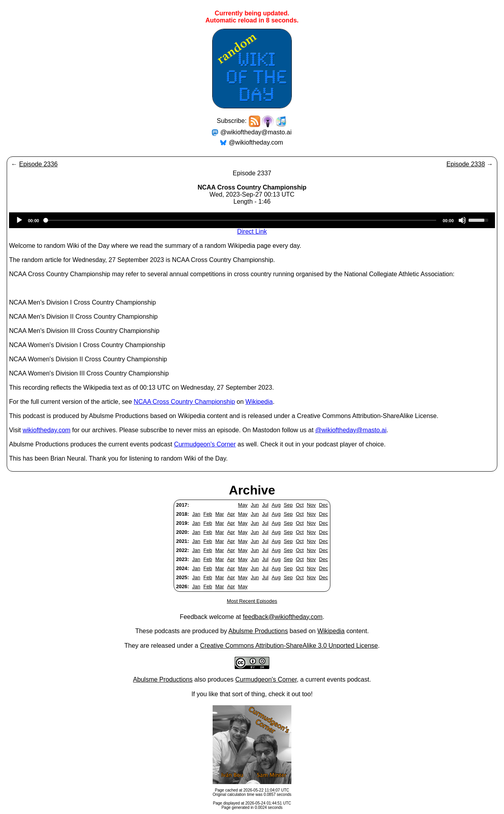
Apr (231, 514)
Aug (276, 505)
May (243, 505)
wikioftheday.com (46, 430)
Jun (255, 505)
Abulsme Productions (258, 631)
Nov (311, 505)
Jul (265, 505)
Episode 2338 (466, 164)
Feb (208, 514)
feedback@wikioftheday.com (283, 617)
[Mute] (462, 220)
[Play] (19, 220)
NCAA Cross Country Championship (184, 402)
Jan (196, 514)
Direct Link (252, 231)
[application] (252, 220)
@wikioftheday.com (256, 142)
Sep (288, 505)
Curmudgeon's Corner (205, 444)
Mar (220, 514)
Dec (323, 505)
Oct (300, 505)
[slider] (241, 220)
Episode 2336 (38, 164)
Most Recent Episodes (252, 601)
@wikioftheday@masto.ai (256, 132)
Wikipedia (259, 402)
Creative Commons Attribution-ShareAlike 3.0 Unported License (289, 646)
